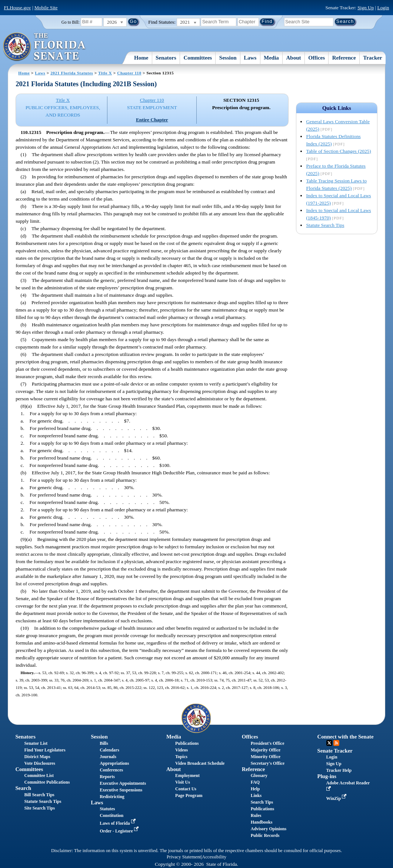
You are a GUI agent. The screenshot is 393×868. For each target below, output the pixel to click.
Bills (104, 743)
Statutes (107, 809)
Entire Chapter (152, 120)
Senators (166, 58)
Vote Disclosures (40, 763)
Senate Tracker (335, 751)
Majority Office (266, 750)
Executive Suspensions (121, 790)
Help (255, 789)
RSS (336, 743)
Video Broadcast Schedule (200, 763)
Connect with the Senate (346, 737)
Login (383, 8)
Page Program (189, 795)
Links (256, 795)
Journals (108, 757)
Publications (187, 743)
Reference (344, 58)
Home (141, 58)
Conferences (111, 770)
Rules (256, 815)
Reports (107, 777)
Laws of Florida (118, 823)
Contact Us (186, 789)
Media (271, 58)
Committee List (39, 776)
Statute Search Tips (325, 225)
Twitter (329, 743)
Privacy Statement (184, 857)
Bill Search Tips (39, 795)
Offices (317, 58)
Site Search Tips (39, 808)
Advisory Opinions (269, 829)
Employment (187, 776)
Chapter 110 (129, 73)
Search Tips (262, 802)
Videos (181, 750)
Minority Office (266, 757)
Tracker (372, 58)
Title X (105, 73)
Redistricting (112, 797)
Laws (250, 58)
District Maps (37, 757)
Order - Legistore (120, 831)
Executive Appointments (123, 783)
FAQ (255, 782)
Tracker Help (339, 770)
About (293, 58)
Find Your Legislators (45, 750)
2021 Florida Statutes (72, 73)
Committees (198, 58)
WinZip (337, 798)
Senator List (36, 743)
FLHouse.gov (18, 8)
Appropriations (114, 763)
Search (23, 788)
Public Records (265, 835)
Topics (181, 757)
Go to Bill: (71, 22)
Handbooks (262, 822)
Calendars (109, 750)
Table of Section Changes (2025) (338, 151)
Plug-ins (327, 776)
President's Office (268, 743)
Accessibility (214, 857)
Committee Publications (47, 782)
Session (228, 58)
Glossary (259, 776)
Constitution (111, 815)
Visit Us (183, 782)
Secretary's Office (268, 763)
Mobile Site (46, 8)
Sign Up (366, 8)
